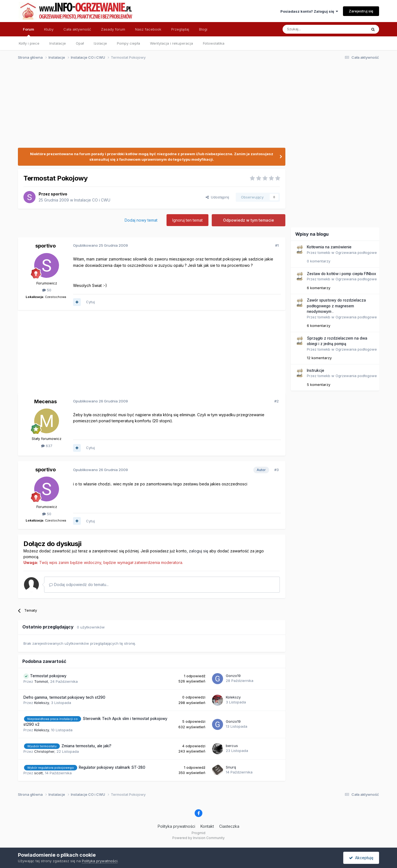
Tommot (41, 681)
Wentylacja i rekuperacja (171, 43)
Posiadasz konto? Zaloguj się (309, 11)
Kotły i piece (29, 43)
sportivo (59, 194)
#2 (277, 401)
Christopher (44, 751)
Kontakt (207, 826)
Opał (80, 43)
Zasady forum (113, 29)
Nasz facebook (148, 29)
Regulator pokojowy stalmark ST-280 (112, 767)
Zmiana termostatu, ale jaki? (86, 746)
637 (47, 446)
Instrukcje (316, 370)
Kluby (49, 29)
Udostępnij (217, 197)
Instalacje (58, 43)
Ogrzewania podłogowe (356, 252)
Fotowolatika (214, 43)
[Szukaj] (311, 29)
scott (38, 773)
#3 (277, 470)
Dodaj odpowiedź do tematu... (79, 585)
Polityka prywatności (176, 826)
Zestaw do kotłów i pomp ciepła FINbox (341, 274)
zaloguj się (198, 551)
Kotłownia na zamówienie (329, 247)
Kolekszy (41, 703)
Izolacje (100, 43)
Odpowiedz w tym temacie (249, 220)
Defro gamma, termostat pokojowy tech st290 (64, 697)
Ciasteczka (229, 826)
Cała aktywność (77, 29)
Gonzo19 (233, 676)
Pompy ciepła (128, 43)
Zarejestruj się (361, 11)
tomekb (324, 252)
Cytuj (90, 302)
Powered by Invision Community (198, 838)
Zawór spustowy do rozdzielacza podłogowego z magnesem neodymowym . (336, 306)
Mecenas (45, 401)
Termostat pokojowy (48, 676)
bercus (232, 746)
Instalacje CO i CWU (92, 200)
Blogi (203, 29)
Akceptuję (361, 858)
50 (47, 290)
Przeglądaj (180, 29)
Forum (29, 32)
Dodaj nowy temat (141, 220)
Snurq (231, 767)
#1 (277, 245)
